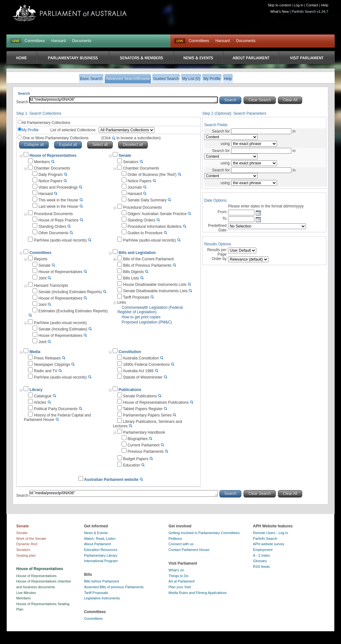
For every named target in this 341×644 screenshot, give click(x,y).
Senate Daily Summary (147, 200)
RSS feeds (262, 567)
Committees (35, 41)
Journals (135, 187)
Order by (219, 259)
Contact (312, 5)
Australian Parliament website (111, 480)
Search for (221, 131)
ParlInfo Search (265, 539)
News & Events (96, 533)
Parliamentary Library (101, 555)
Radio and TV (46, 371)
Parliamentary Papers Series (147, 415)
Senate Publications (140, 396)
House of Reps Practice (59, 220)
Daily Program (51, 175)
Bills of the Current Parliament (148, 259)
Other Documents (53, 233)
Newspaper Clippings (52, 365)
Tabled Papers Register (143, 409)
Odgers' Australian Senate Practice (157, 214)
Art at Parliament (181, 581)
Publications (130, 390)
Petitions (175, 539)
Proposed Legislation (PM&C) (147, 322)
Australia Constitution (141, 358)
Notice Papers (50, 181)
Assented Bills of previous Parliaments (114, 587)
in (293, 131)
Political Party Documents (56, 409)
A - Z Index (262, 555)
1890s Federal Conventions (146, 365)
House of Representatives (60, 272)
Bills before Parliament (102, 581)
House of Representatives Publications (156, 402)
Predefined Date (217, 228)
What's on (176, 570)
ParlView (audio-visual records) (60, 240)
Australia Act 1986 (138, 371)
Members (42, 162)
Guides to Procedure (145, 233)
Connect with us (181, 544)
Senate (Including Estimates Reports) (70, 292)
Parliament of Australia (70, 13)
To (225, 219)
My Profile (30, 130)
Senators (131, 162)
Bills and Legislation (137, 253)
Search (23, 102)
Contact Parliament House (189, 550)
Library (36, 390)
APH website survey (269, 544)
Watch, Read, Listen (100, 539)
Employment (263, 550)
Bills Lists (131, 278)
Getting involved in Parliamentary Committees (204, 533)
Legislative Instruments (102, 598)
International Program (101, 561)
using (225, 144)
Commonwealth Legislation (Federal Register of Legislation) (150, 310)
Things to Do (178, 576)
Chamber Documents (52, 168)
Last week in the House (58, 206)
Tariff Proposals (136, 297)
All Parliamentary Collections (46, 123)
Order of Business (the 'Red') (152, 175)
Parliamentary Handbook (144, 432)
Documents (82, 41)
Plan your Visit (180, 587)
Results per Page (217, 252)
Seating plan (26, 555)
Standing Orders (52, 227)
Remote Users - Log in (271, 533)
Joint (43, 278)
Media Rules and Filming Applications (198, 593)
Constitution (130, 352)
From (222, 212)
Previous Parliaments (145, 452)
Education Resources (101, 550)
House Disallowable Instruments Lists (155, 285)
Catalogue (43, 396)
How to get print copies (141, 317)
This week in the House (58, 200)
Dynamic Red (27, 544)
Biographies (137, 439)
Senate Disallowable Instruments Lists (155, 291)
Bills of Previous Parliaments (147, 265)
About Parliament (97, 544)
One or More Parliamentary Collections (91, 138)
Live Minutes (26, 593)
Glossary (260, 561)
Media (35, 352)
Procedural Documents (53, 214)
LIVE (16, 41)
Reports (41, 259)
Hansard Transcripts (51, 286)
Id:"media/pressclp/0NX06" (123, 100)
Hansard (58, 41)
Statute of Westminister (143, 377)
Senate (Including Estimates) (63, 329)
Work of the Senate (31, 539)
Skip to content (279, 5)
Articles (40, 402)
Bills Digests (133, 272)
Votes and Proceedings (58, 187)
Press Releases (47, 358)
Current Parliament (143, 445)
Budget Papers (135, 459)
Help (325, 5)
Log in (299, 5)
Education (131, 465)
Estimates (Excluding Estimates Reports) (73, 311)
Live (180, 41)
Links (122, 302)
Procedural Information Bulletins (154, 227)
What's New (280, 11)
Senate (125, 156)
